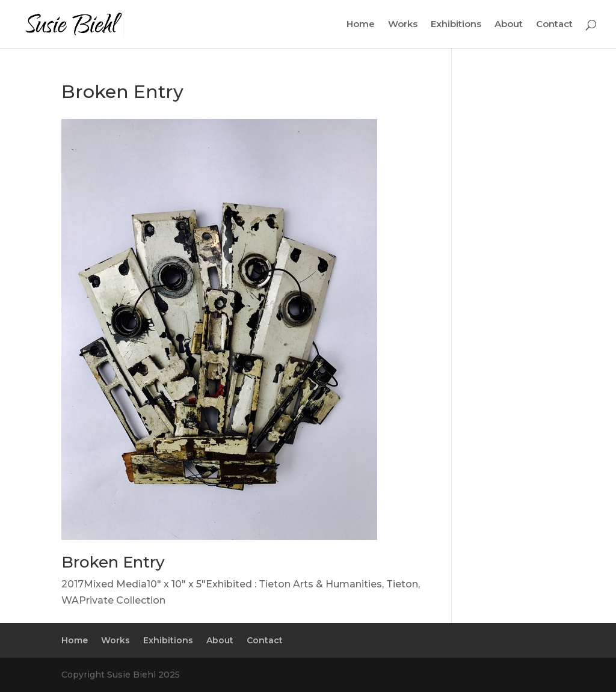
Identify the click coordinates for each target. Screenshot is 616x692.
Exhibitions (456, 25)
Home (361, 25)
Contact (554, 25)
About (509, 25)
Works (403, 25)
